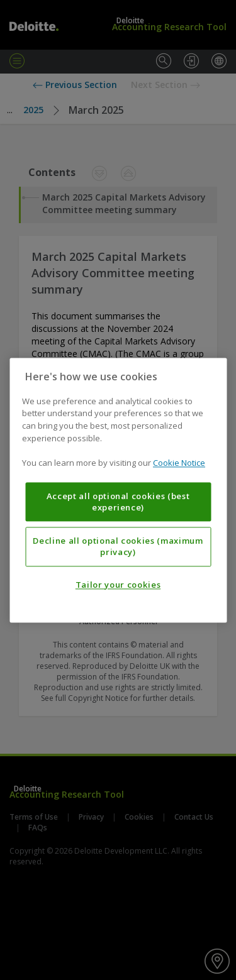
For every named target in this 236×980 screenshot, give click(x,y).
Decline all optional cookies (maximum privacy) (118, 546)
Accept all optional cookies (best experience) (118, 502)
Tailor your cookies (118, 585)
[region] (118, 490)
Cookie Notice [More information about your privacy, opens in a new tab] (179, 463)
